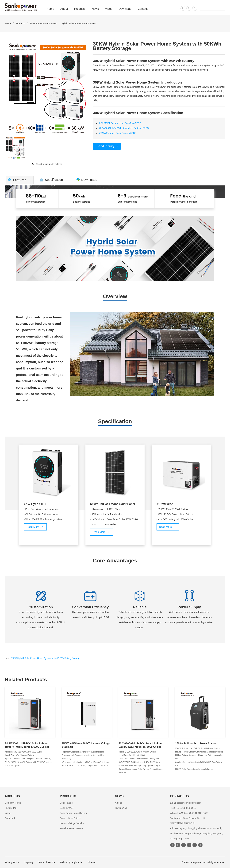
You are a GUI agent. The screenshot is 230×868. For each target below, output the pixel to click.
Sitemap (92, 862)
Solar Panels (66, 803)
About (64, 9)
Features (20, 180)
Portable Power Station (71, 828)
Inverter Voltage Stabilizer (73, 823)
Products (80, 9)
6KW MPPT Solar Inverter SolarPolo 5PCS (120, 123)
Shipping (29, 862)
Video (109, 9)
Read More (33, 527)
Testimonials (121, 808)
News (95, 9)
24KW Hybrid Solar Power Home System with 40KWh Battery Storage (45, 658)
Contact (143, 9)
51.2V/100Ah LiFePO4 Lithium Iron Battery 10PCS (124, 128)
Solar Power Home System (43, 23)
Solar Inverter (67, 808)
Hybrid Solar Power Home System (79, 23)
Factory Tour (11, 808)
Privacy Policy (12, 862)
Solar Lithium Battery (70, 818)
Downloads (89, 180)
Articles (119, 803)
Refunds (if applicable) (71, 862)
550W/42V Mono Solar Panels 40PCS (117, 133)
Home (50, 9)
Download (125, 9)
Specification (54, 180)
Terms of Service (46, 862)
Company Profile (13, 803)
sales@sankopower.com (189, 803)
